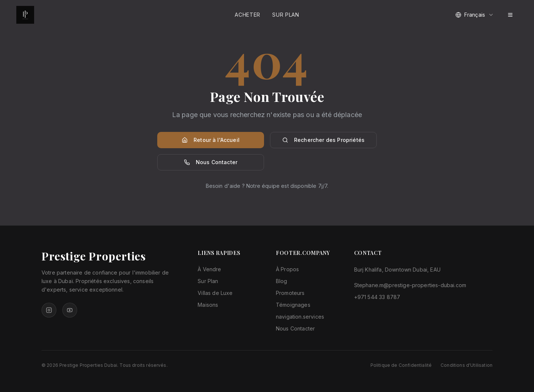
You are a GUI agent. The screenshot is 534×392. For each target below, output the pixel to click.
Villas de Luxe (215, 293)
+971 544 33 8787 (377, 297)
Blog (282, 281)
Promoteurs (290, 293)
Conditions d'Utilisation (467, 365)
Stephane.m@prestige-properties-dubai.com (410, 285)
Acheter (248, 15)
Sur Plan (286, 15)
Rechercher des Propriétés (323, 140)
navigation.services (300, 317)
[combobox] (475, 15)
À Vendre (209, 269)
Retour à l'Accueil (211, 140)
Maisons (208, 305)
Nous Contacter (211, 162)
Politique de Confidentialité (401, 365)
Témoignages (293, 305)
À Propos (287, 269)
